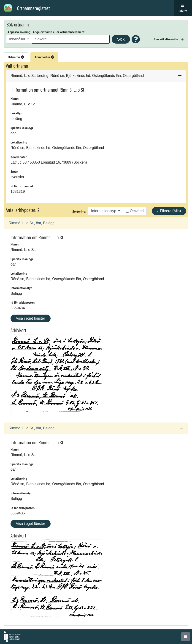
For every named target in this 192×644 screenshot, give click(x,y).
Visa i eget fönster (30, 318)
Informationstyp (104, 211)
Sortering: (79, 211)
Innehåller (18, 39)
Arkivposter (44, 57)
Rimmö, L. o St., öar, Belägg (32, 223)
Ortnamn (16, 57)
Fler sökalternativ (166, 39)
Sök (121, 39)
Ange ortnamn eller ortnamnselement (59, 32)
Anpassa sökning (19, 32)
